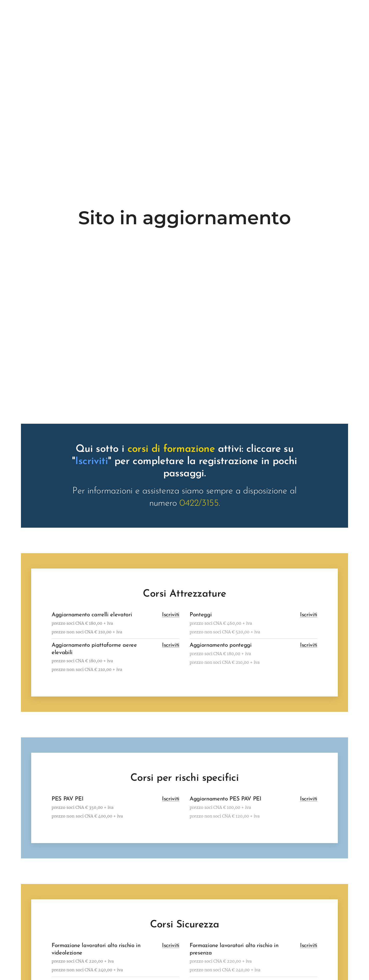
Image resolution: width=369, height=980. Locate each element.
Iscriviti (171, 615)
